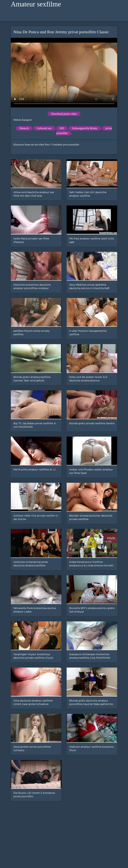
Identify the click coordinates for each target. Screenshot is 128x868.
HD (62, 128)
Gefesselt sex (44, 128)
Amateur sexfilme (36, 4)
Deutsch (24, 128)
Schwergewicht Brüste (85, 128)
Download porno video (64, 114)
